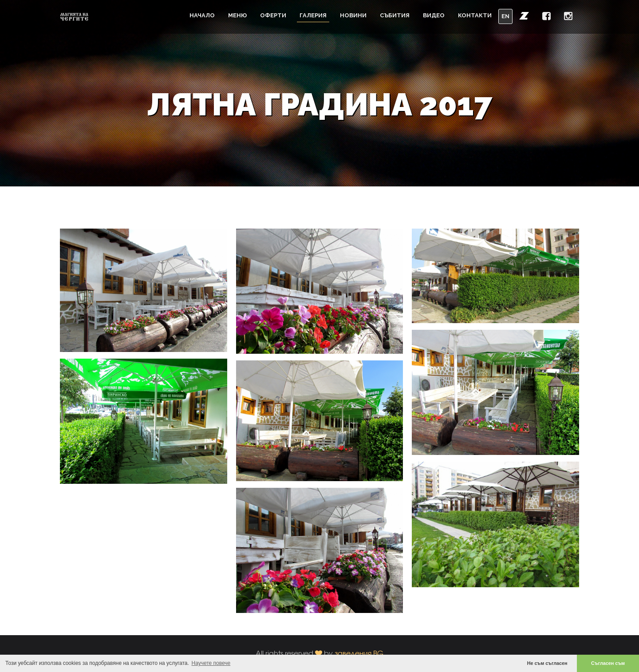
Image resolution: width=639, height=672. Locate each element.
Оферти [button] (273, 15)
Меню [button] (237, 15)
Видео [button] (434, 15)
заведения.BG (359, 653)
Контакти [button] (475, 15)
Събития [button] (395, 15)
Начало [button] (202, 15)
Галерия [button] (313, 15)
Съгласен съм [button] (608, 663)
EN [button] (505, 16)
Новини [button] (353, 15)
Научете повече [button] (211, 663)
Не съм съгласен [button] (547, 663)
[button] (524, 16)
